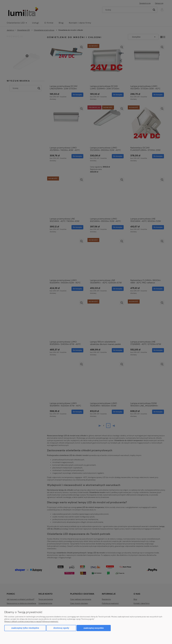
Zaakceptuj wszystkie (94, 628)
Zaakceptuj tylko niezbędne (25, 628)
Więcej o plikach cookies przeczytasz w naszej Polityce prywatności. (31, 622)
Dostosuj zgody (61, 628)
